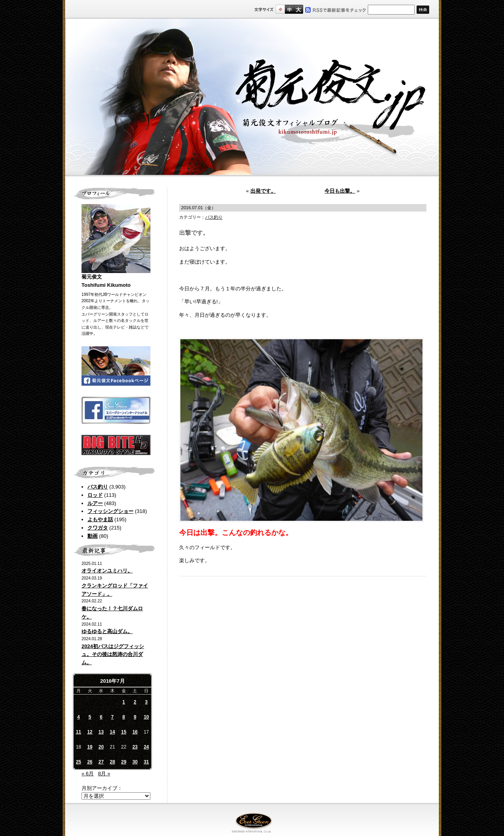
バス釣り (98, 487)
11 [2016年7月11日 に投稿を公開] (79, 732)
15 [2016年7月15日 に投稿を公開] (123, 732)
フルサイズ (298, 9)
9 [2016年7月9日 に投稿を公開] (135, 717)
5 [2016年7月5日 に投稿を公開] (90, 717)
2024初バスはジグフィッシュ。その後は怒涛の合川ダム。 (113, 655)
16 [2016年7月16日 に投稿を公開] (135, 732)
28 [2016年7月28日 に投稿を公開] (112, 762)
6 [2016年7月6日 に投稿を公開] (101, 717)
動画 (93, 536)
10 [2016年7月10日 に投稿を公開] (146, 717)
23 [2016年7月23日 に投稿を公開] (135, 747)
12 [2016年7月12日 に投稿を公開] (90, 732)
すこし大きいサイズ (289, 9)
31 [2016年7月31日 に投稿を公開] (146, 762)
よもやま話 (100, 519)
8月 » (104, 774)
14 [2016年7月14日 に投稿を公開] (112, 732)
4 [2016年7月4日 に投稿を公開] (79, 717)
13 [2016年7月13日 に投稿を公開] (101, 732)
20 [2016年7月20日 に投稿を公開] (101, 747)
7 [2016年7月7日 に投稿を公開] (112, 717)
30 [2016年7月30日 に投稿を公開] (135, 762)
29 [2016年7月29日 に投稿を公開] (123, 762)
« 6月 (88, 774)
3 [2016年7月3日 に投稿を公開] (146, 702)
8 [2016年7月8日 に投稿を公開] (124, 717)
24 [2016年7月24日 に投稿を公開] (146, 747)
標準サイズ (280, 9)
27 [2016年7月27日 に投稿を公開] (101, 762)
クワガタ (98, 528)
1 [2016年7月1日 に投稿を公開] (124, 702)
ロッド (95, 495)
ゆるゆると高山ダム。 (107, 631)
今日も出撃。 (340, 191)
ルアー (95, 503)
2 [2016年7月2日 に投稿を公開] (135, 702)
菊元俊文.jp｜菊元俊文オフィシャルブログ (252, 97)
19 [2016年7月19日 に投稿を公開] (90, 747)
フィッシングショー (110, 511)
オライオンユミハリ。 (107, 571)
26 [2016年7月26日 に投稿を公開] (90, 762)
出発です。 (263, 191)
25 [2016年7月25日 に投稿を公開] (79, 762)
